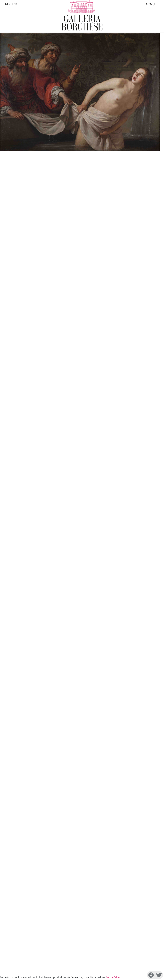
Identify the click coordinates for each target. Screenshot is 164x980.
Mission (101, 909)
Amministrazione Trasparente (138, 905)
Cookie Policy (19, 969)
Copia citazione (43, 606)
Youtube (148, 967)
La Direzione (104, 905)
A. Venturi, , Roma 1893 (70, 634)
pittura (52, 248)
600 (50, 255)
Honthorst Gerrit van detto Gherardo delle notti (53, 170)
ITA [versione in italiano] (6, 4)
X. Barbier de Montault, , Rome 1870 (80, 624)
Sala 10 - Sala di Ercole (63, 234)
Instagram (118, 967)
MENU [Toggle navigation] (154, 5)
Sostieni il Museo (130, 909)
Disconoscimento (38, 967)
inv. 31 (105, 462)
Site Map (125, 914)
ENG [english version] (15, 4)
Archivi (101, 914)
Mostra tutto (148, 720)
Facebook (98, 967)
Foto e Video (114, 155)
